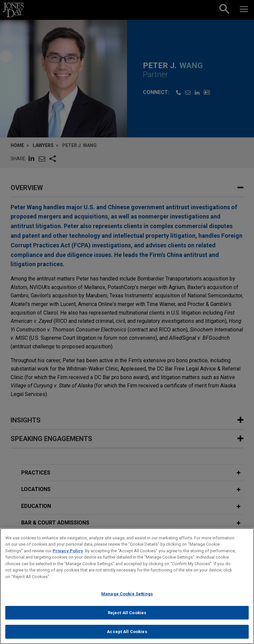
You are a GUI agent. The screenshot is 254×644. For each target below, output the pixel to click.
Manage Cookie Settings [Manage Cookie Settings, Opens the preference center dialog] (127, 594)
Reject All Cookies (127, 613)
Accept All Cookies (127, 632)
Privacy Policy (68, 551)
